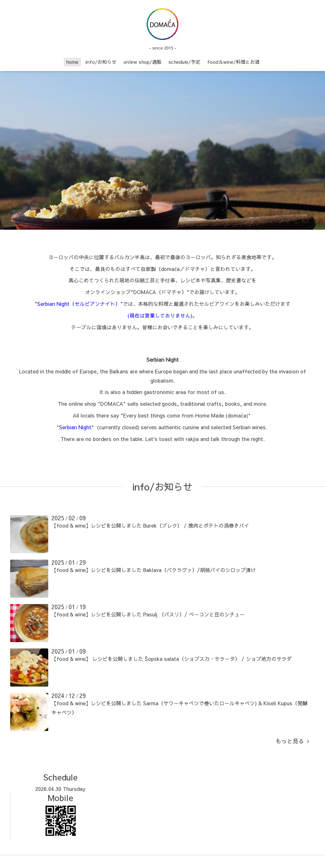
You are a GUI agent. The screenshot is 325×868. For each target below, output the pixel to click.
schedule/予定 (184, 62)
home (72, 62)
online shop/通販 (143, 62)
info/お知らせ (101, 62)
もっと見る (292, 741)
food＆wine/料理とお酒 (233, 62)
